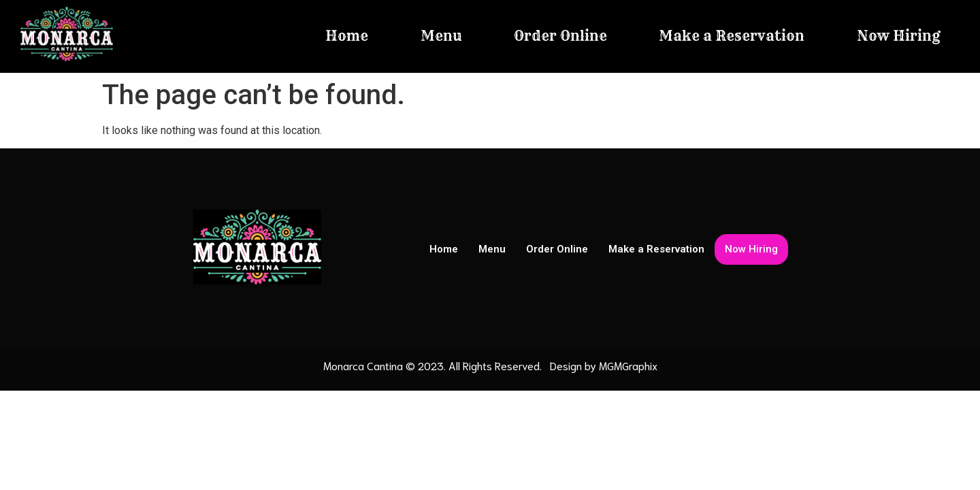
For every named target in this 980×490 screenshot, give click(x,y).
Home (347, 36)
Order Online (560, 36)
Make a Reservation (732, 36)
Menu (441, 36)
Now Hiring (899, 36)
